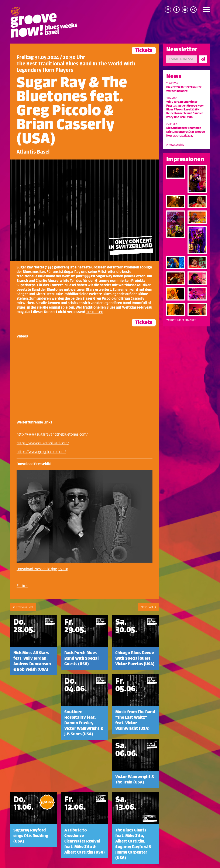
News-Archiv (175, 145)
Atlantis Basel (33, 152)
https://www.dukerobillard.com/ (43, 443)
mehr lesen (94, 312)
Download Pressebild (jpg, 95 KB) (42, 569)
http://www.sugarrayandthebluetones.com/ (52, 435)
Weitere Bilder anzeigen (181, 320)
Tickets (144, 50)
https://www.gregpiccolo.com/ (41, 452)
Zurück (22, 586)
